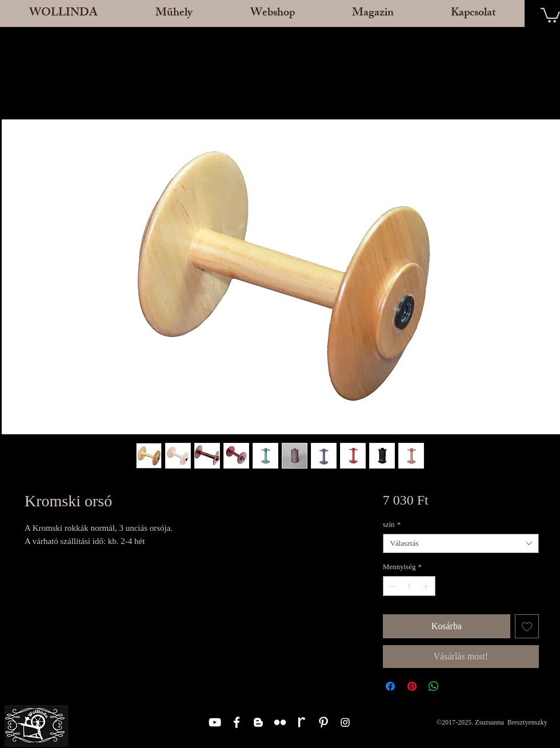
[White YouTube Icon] (215, 722)
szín (392, 524)
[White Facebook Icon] (237, 722)
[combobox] (461, 543)
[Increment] (427, 586)
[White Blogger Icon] (258, 722)
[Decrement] (391, 586)
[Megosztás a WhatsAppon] (434, 686)
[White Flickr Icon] (280, 722)
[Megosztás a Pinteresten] (412, 686)
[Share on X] (455, 686)
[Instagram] (345, 722)
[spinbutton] (409, 586)
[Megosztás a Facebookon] (390, 686)
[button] (174, 17)
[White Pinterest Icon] (323, 722)
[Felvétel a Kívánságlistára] (527, 626)
